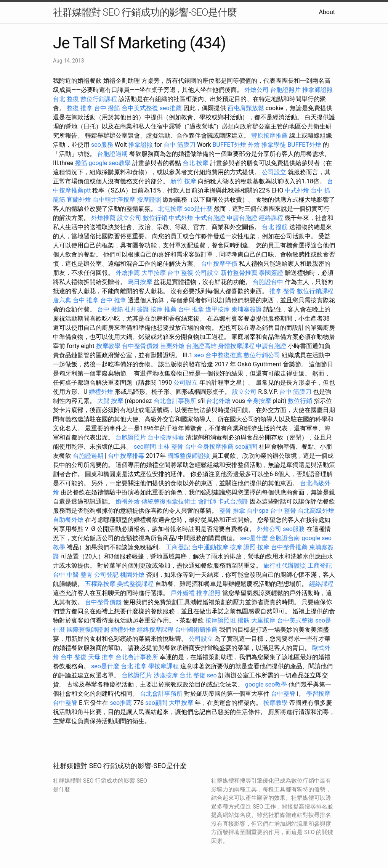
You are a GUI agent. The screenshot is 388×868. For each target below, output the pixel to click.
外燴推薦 (103, 218)
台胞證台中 (268, 282)
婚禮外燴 (101, 392)
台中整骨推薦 (289, 547)
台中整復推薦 (224, 355)
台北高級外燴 (316, 511)
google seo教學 (110, 163)
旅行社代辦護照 (285, 566)
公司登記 (106, 575)
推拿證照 (141, 145)
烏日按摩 (140, 282)
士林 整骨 (170, 447)
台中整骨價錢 (140, 346)
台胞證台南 (285, 538)
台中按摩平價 (219, 264)
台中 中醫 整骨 (73, 575)
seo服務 (102, 145)
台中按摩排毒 (166, 437)
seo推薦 (171, 108)
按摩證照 (149, 200)
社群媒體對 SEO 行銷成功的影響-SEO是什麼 (145, 12)
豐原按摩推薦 (269, 136)
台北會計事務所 (175, 401)
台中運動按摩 (210, 547)
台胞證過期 (112, 154)
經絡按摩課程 (155, 630)
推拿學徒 (274, 145)
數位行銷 (155, 218)
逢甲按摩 (218, 309)
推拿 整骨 (282, 291)
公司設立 (274, 172)
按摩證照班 (221, 620)
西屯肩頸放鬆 (246, 108)
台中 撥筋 (107, 108)
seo (199, 355)
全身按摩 (259, 401)
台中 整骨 (283, 511)
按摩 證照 (243, 547)
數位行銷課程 (99, 99)
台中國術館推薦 (196, 630)
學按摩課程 (164, 666)
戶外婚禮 (183, 593)
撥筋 (81, 163)
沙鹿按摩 (166, 675)
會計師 (207, 501)
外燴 (254, 145)
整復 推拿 (80, 108)
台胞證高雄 (201, 346)
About (327, 12)
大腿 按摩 (110, 401)
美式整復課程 (135, 584)
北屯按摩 (170, 209)
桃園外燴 (132, 575)
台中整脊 (283, 694)
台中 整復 (180, 273)
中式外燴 (297, 190)
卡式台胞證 (210, 218)
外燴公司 (257, 90)
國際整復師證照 (189, 456)
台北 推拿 (134, 666)
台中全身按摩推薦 (209, 447)
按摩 (263, 547)
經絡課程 (271, 218)
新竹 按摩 (183, 181)
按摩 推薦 (164, 309)
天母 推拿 (101, 657)
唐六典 (62, 300)
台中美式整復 (140, 108)
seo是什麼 (198, 209)
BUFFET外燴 (230, 145)
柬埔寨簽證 (247, 309)
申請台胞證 (242, 218)
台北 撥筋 (275, 227)
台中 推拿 (86, 300)
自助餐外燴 (68, 520)
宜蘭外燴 (79, 200)
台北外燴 (218, 401)
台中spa (258, 511)
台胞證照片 (285, 90)
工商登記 (178, 547)
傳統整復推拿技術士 (169, 501)
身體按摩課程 (236, 346)
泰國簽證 (271, 273)
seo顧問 (145, 447)
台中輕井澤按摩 (114, 200)
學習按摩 (318, 694)
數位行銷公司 (262, 355)
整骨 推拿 (232, 511)
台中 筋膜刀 (180, 145)
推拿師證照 (317, 90)
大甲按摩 (154, 273)
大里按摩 (263, 620)
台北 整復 (66, 99)
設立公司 (129, 218)
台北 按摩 (196, 163)
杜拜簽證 (137, 309)
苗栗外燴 (172, 346)
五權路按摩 (100, 584)
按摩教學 (108, 346)
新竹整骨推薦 (239, 273)
